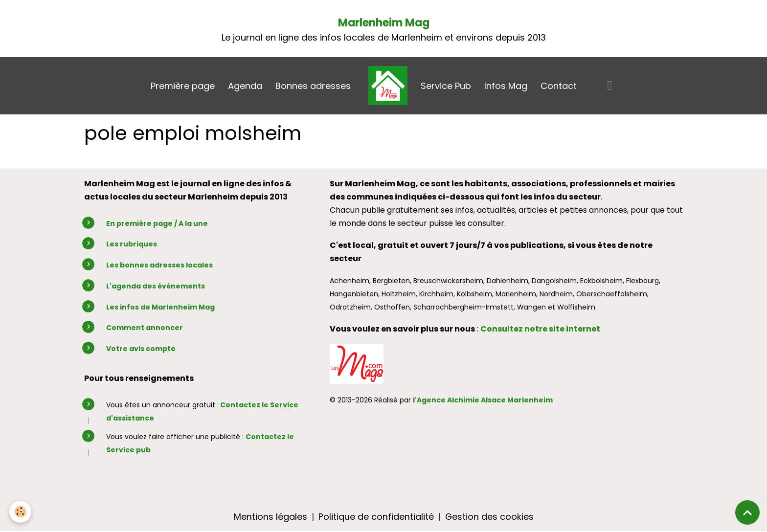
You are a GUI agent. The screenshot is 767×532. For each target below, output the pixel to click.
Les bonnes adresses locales (159, 265)
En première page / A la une (157, 223)
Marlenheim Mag (384, 23)
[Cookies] (21, 512)
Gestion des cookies (489, 517)
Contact (559, 86)
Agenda (245, 86)
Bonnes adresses (313, 86)
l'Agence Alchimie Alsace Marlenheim (483, 400)
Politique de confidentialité (376, 517)
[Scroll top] (747, 512)
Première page (183, 86)
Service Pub (446, 86)
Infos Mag (506, 86)
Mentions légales (270, 517)
